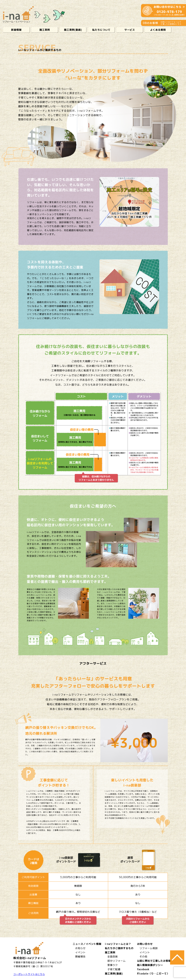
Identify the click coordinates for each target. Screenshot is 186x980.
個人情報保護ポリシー (150, 965)
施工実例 (45, 30)
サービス (130, 30)
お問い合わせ (145, 944)
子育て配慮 (114, 969)
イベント (80, 952)
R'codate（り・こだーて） (153, 974)
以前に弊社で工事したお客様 (154, 961)
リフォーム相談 (149, 948)
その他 (143, 956)
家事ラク (113, 965)
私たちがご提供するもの (119, 948)
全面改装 (113, 956)
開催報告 (80, 956)
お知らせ (80, 948)
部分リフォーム (117, 961)
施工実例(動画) (73, 30)
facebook (143, 969)
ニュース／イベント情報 (87, 944)
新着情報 (16, 30)
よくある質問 (158, 30)
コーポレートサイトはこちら (29, 974)
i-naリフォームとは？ (118, 944)
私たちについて (101, 30)
